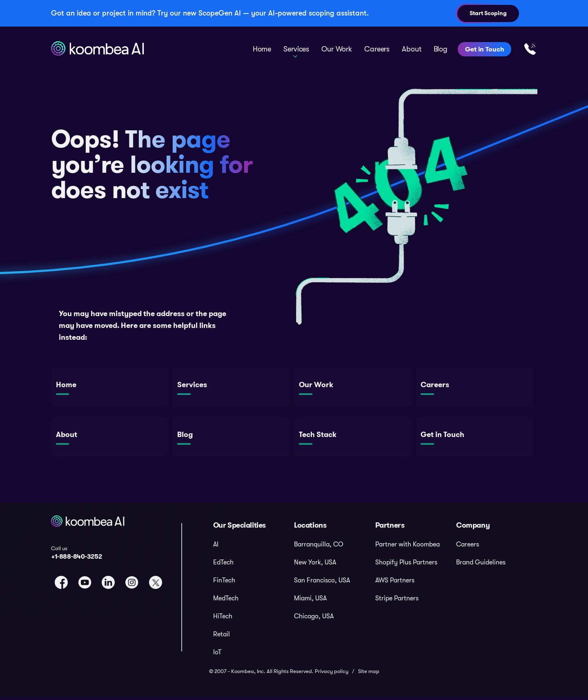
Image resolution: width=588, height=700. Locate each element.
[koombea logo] (89, 533)
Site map (369, 674)
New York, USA (315, 565)
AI (216, 547)
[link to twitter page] (156, 585)
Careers (468, 547)
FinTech (224, 583)
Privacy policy (332, 674)
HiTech (223, 619)
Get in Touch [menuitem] (484, 49)
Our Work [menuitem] (337, 49)
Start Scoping (488, 13)
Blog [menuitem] (441, 49)
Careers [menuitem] (377, 49)
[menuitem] (254, 547)
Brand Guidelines (481, 565)
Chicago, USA (314, 619)
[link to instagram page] (132, 585)
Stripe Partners (397, 601)
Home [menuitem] (262, 49)
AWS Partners (395, 583)
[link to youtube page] (85, 585)
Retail (222, 637)
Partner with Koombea (408, 547)
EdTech (223, 565)
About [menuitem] (411, 49)
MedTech (226, 601)
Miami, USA (310, 601)
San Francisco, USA (322, 583)
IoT (217, 655)
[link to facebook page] (61, 585)
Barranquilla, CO (319, 547)
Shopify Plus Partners (406, 565)
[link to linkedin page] (108, 585)
